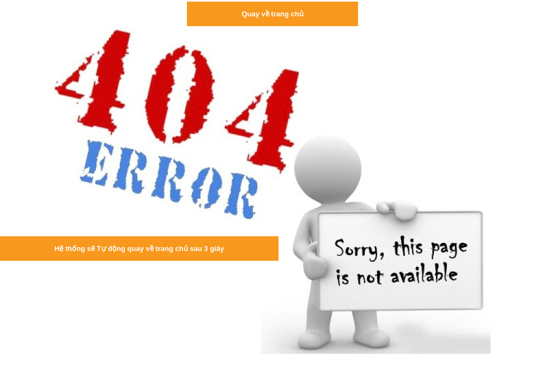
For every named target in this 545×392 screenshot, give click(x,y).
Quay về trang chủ (272, 14)
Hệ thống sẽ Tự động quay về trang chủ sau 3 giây (139, 249)
